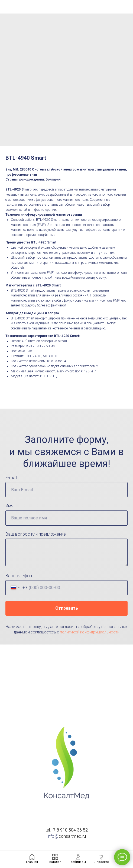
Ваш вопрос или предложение (36, 534)
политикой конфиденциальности (90, 632)
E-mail (11, 478)
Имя (9, 506)
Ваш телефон (19, 576)
